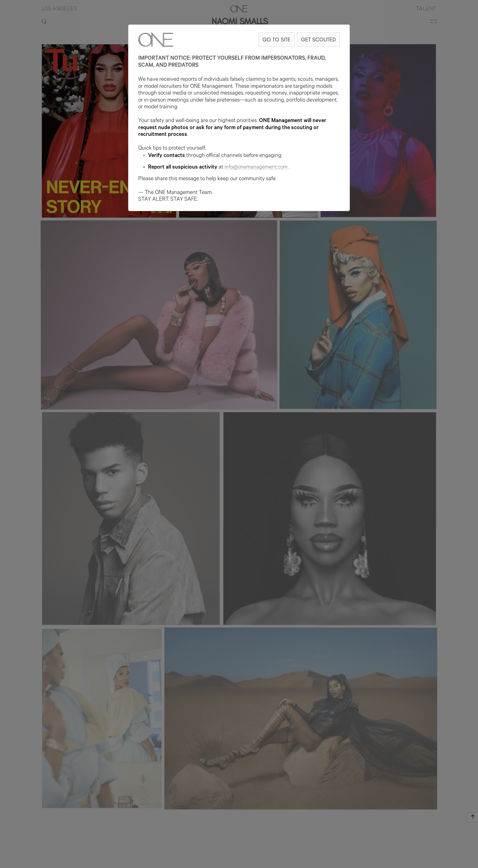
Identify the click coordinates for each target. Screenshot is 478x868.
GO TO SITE (276, 39)
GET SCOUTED (318, 39)
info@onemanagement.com (257, 168)
